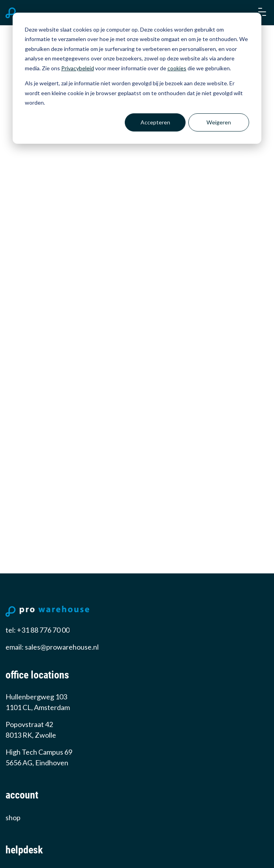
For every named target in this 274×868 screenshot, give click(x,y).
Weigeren (219, 122)
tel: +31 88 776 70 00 (38, 630)
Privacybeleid (78, 68)
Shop (13, 817)
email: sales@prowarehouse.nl (52, 647)
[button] (261, 13)
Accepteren (155, 122)
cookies (177, 68)
